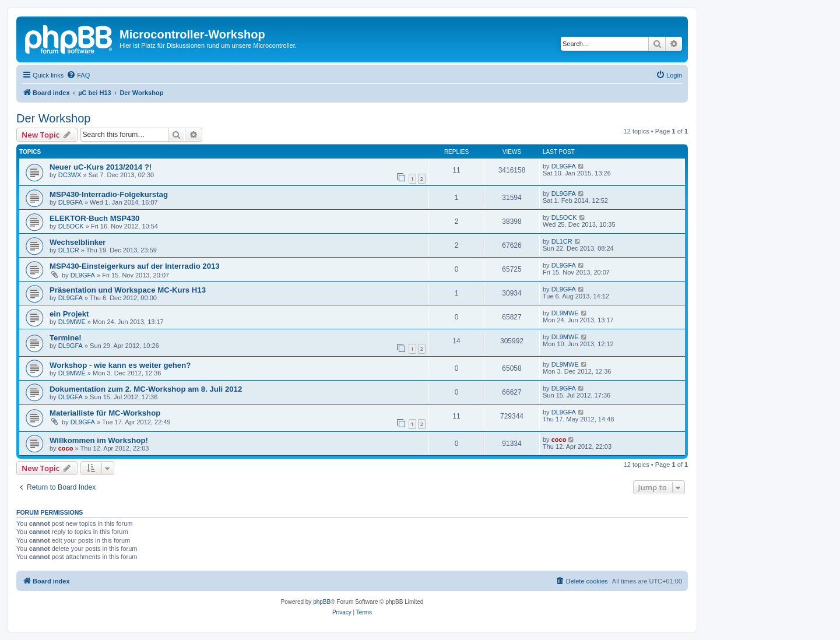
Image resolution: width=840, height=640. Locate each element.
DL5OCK (71, 226)
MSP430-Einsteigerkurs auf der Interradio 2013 (135, 266)
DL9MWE (72, 322)
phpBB (322, 602)
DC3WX (70, 175)
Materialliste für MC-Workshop (105, 413)
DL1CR (69, 250)
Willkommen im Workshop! (99, 440)
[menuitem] (78, 75)
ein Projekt (69, 314)
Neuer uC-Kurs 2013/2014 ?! (101, 167)
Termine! (66, 338)
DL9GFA (564, 166)
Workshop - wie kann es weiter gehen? (120, 365)
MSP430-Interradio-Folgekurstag (109, 194)
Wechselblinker (78, 242)
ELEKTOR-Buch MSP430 (94, 218)
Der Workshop (53, 118)
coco (66, 448)
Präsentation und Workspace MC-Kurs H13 (128, 290)
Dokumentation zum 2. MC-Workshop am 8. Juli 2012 (146, 389)
